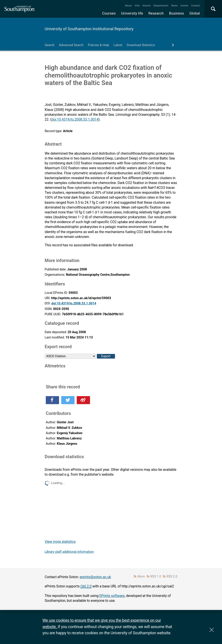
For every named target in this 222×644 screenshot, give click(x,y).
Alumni (146, 6)
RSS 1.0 (156, 577)
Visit (137, 6)
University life (132, 13)
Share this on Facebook (52, 400)
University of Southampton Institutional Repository (89, 29)
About (128, 6)
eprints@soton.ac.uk (95, 577)
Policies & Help (98, 45)
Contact (196, 6)
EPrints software (112, 596)
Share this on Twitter (68, 400)
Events (185, 6)
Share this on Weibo (83, 400)
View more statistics (60, 542)
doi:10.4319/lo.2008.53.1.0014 (75, 119)
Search (50, 45)
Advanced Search (71, 45)
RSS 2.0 (172, 577)
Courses (109, 13)
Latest (118, 45)
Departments (161, 6)
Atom (141, 577)
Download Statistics (141, 45)
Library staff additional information (69, 552)
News (174, 6)
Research (156, 13)
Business (177, 13)
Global (195, 13)
